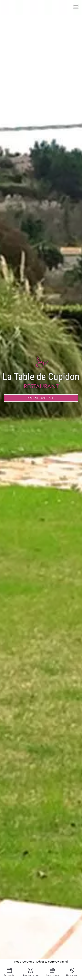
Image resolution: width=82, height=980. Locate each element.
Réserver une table (41, 398)
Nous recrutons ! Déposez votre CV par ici (41, 962)
